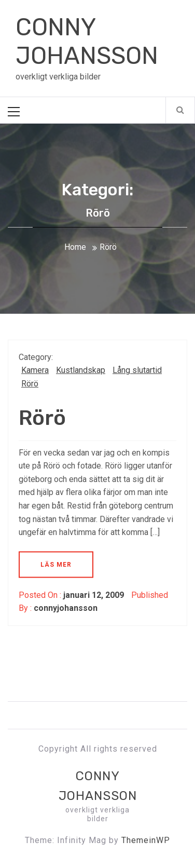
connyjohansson (66, 608)
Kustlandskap (81, 370)
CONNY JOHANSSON (87, 42)
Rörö (30, 384)
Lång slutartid (137, 370)
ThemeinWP (146, 840)
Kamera (35, 370)
